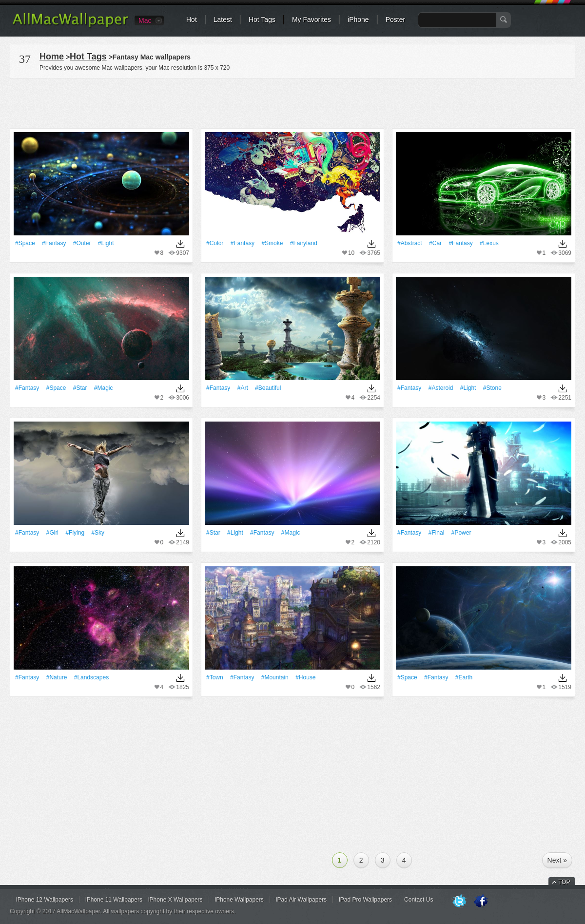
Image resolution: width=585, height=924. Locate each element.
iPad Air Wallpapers (301, 900)
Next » (557, 860)
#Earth (464, 677)
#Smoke (272, 243)
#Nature (57, 677)
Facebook (481, 902)
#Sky (98, 533)
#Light (106, 243)
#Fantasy (54, 243)
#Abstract (410, 243)
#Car (435, 243)
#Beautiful (268, 388)
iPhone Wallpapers (239, 900)
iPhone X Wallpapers (175, 900)
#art (243, 388)
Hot (192, 19)
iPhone (358, 19)
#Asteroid (441, 388)
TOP (564, 882)
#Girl (52, 533)
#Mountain (275, 677)
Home (52, 57)
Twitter (459, 902)
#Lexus (489, 243)
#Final (437, 533)
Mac (145, 20)
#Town (215, 677)
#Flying (75, 533)
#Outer (82, 243)
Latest (223, 19)
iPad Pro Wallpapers (365, 900)
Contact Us (419, 900)
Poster (395, 19)
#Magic (104, 388)
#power (461, 533)
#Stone (492, 388)
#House (305, 677)
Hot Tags (262, 19)
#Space (25, 243)
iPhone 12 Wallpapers (45, 900)
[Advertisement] (292, 102)
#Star (80, 388)
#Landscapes (91, 677)
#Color (215, 243)
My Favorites (312, 19)
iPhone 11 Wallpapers (114, 900)
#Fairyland (304, 243)
